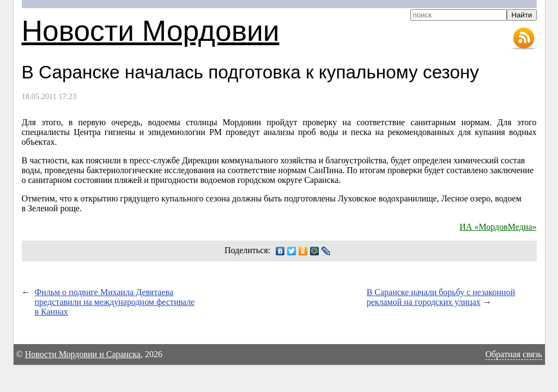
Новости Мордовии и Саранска (83, 354)
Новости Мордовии (151, 31)
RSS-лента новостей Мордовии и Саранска (524, 39)
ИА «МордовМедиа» (498, 227)
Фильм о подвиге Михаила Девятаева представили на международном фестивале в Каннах (115, 302)
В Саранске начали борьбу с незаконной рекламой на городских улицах (441, 297)
